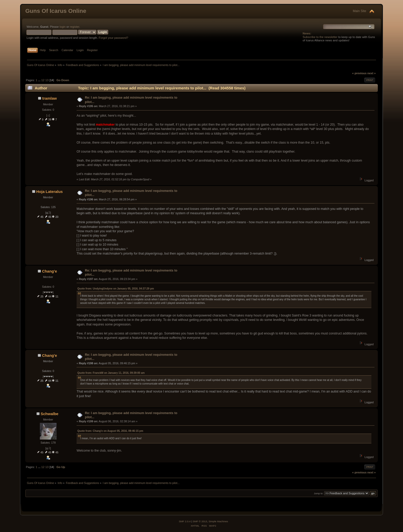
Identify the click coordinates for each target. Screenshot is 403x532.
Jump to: (319, 493)
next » (371, 73)
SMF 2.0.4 (185, 521)
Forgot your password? (113, 38)
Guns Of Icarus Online (56, 11)
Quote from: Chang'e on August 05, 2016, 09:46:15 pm (110, 431)
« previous (359, 73)
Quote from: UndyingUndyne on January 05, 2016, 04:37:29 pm (116, 289)
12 (43, 80)
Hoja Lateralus (49, 192)
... (40, 80)
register (75, 27)
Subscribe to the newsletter (320, 37)
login (63, 27)
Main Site (360, 11)
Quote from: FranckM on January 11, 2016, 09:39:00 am (111, 373)
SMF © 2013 (200, 521)
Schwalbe (49, 414)
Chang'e (49, 271)
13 (47, 80)
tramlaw (49, 98)
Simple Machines (218, 521)
